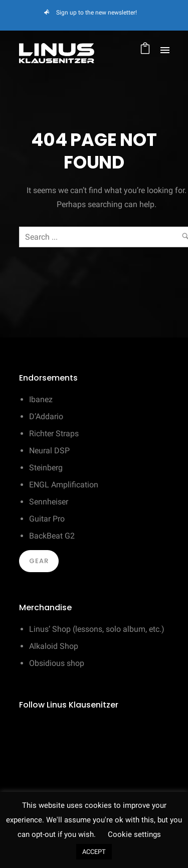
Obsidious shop (57, 663)
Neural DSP (49, 451)
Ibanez (41, 399)
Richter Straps (54, 433)
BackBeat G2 (52, 536)
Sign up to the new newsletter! (97, 13)
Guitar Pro (47, 519)
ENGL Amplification (64, 485)
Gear (39, 561)
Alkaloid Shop (54, 646)
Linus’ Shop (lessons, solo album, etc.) (97, 629)
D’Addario (46, 416)
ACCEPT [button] (94, 852)
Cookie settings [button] (134, 834)
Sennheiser (49, 502)
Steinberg (46, 468)
